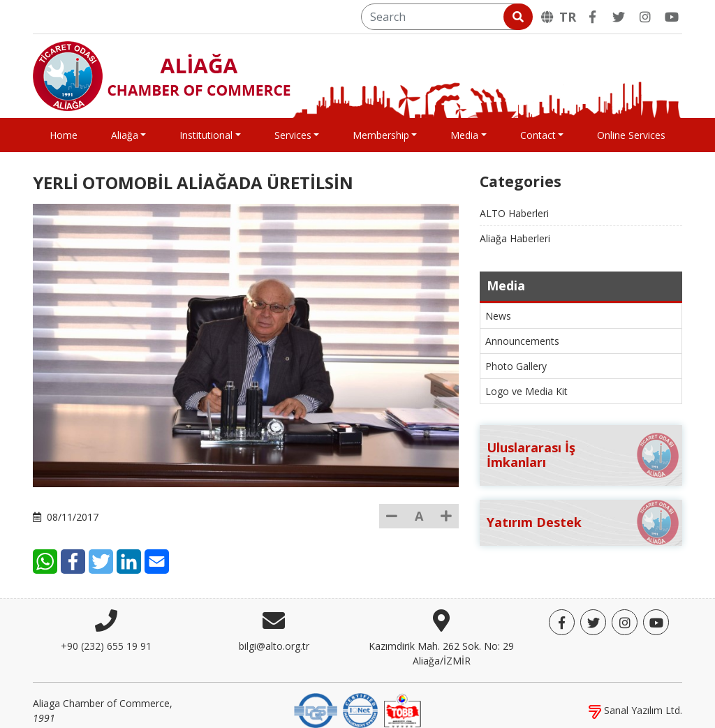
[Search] (446, 17)
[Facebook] (592, 17)
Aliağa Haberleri (515, 238)
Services (293, 135)
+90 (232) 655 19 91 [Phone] (106, 636)
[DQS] (316, 699)
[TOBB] (402, 699)
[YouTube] (672, 17)
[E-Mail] (234, 530)
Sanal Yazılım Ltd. (635, 700)
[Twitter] (619, 17)
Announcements (522, 341)
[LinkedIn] (206, 530)
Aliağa (125, 135)
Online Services (631, 135)
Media (464, 135)
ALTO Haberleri (514, 213)
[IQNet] (360, 699)
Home (64, 135)
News (498, 316)
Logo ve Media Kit (526, 391)
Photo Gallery (516, 366)
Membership (381, 135)
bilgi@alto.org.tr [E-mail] (274, 636)
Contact (538, 135)
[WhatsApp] (122, 530)
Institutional (206, 135)
